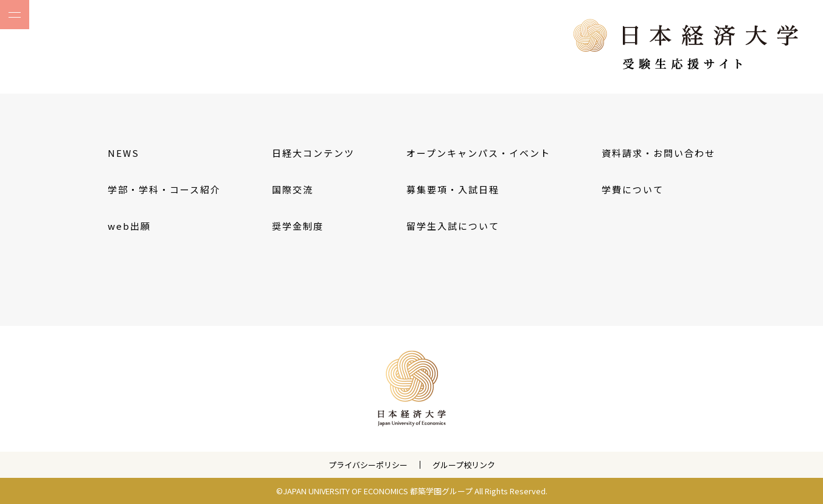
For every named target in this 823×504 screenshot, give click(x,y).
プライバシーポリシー (368, 465)
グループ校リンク (464, 465)
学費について (633, 189)
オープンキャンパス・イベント (478, 153)
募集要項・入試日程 (453, 189)
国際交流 (293, 189)
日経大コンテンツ (313, 153)
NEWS (123, 153)
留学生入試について (453, 226)
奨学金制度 (298, 226)
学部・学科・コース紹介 (164, 189)
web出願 (129, 226)
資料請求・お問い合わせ (658, 153)
